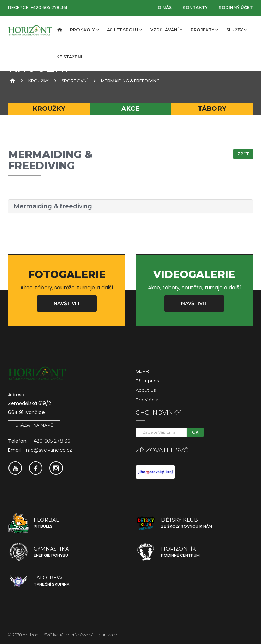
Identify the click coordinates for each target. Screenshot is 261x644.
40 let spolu (125, 30)
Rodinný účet (236, 8)
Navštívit (67, 303)
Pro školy (84, 30)
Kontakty (195, 8)
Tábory (212, 109)
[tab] (130, 206)
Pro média (147, 400)
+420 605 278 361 (49, 8)
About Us (146, 390)
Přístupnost (148, 381)
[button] (130, 206)
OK (195, 432)
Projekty (204, 30)
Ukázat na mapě (34, 425)
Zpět (243, 154)
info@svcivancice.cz (48, 450)
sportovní (75, 81)
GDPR (142, 371)
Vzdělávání (166, 30)
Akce (130, 109)
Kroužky (38, 81)
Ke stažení (69, 57)
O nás (165, 8)
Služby (237, 30)
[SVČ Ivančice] (30, 30)
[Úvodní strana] (59, 30)
